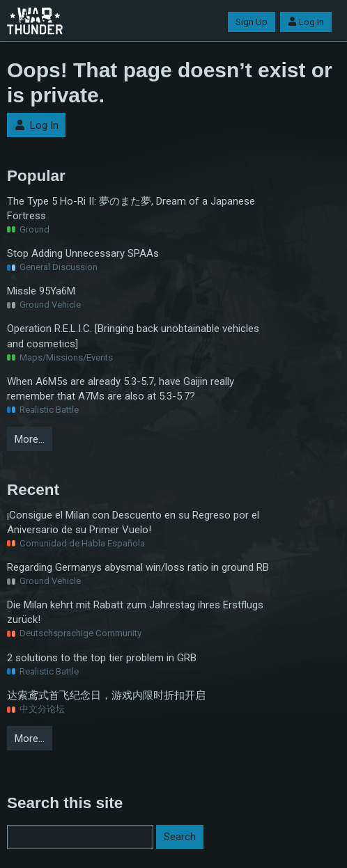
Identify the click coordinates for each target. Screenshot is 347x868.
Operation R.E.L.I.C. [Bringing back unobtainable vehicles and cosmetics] (133, 336)
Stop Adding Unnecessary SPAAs (83, 253)
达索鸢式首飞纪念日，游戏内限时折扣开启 (106, 695)
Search (180, 837)
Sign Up (252, 22)
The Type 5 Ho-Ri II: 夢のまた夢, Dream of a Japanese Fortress (131, 208)
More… (30, 439)
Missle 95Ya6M (41, 291)
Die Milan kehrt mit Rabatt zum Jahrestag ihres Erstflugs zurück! (135, 612)
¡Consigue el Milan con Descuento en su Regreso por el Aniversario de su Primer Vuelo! (133, 522)
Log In (306, 22)
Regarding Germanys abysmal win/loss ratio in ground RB (138, 567)
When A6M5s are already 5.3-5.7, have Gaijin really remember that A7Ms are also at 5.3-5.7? (121, 389)
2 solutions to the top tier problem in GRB (102, 658)
